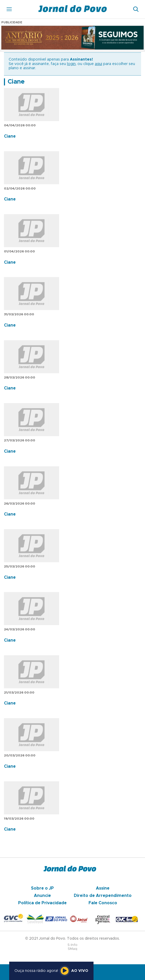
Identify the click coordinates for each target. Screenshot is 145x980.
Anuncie (42, 896)
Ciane (16, 82)
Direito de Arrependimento (103, 896)
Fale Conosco (103, 903)
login (71, 64)
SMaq (72, 949)
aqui (99, 64)
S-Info (72, 945)
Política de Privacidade (42, 903)
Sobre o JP (42, 888)
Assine (103, 888)
